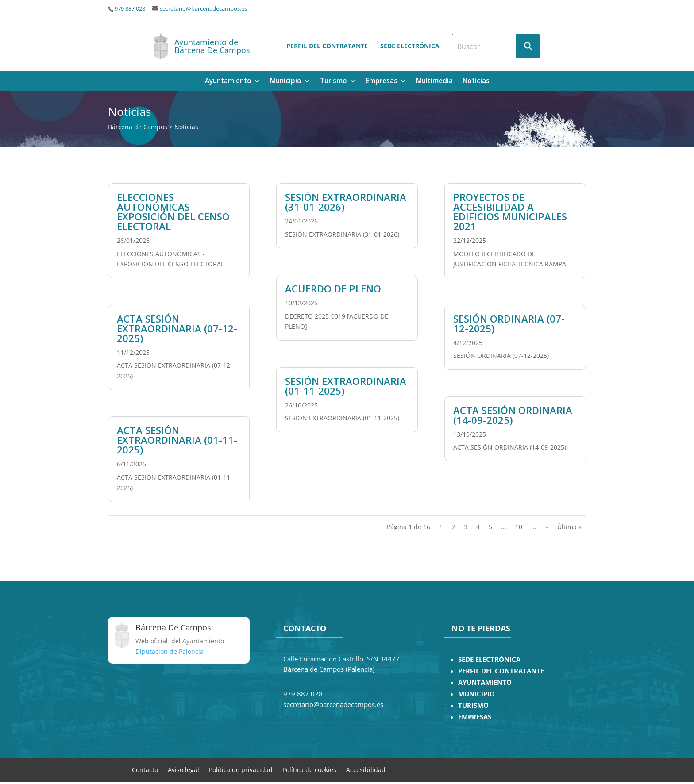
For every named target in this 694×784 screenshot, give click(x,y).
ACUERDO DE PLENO (333, 288)
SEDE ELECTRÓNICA (489, 659)
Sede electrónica (410, 46)
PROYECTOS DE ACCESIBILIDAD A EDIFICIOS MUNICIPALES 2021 (510, 211)
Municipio (286, 82)
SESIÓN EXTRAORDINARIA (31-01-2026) (346, 202)
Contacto (145, 769)
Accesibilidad (366, 769)
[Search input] (485, 46)
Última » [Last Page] (569, 527)
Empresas (382, 82)
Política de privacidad (241, 769)
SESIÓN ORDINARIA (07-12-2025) (509, 323)
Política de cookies (309, 769)
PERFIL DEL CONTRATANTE (501, 671)
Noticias (476, 82)
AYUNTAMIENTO (485, 682)
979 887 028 (130, 9)
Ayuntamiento (228, 82)
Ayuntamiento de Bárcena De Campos (212, 46)
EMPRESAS (475, 717)
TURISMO (473, 705)
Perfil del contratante (327, 46)
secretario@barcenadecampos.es (203, 9)
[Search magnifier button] (528, 46)
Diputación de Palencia (170, 651)
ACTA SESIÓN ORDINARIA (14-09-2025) (513, 415)
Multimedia (434, 82)
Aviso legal (183, 769)
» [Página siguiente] (547, 527)
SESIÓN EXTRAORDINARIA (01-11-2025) (346, 386)
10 (519, 527)
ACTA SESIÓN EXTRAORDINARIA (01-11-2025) (177, 440)
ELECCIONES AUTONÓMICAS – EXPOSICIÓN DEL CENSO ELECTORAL (173, 211)
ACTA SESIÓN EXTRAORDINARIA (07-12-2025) (177, 328)
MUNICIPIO (476, 694)
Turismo (334, 82)
